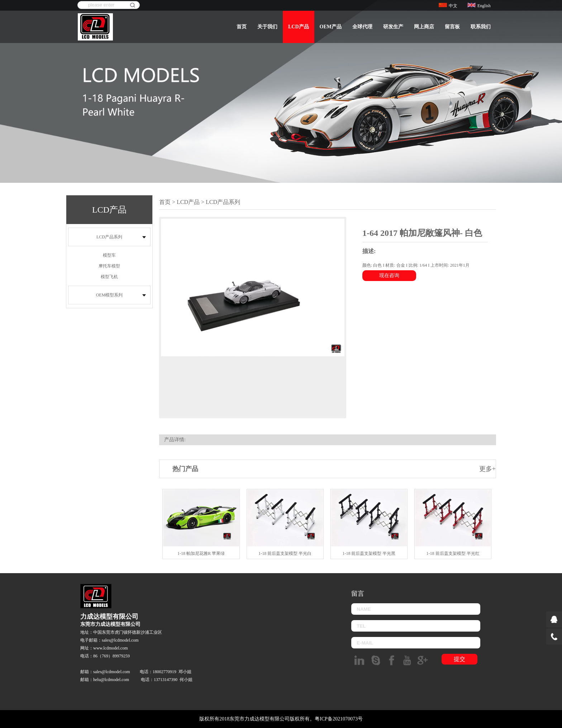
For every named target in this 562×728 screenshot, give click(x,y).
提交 (459, 659)
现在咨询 (389, 275)
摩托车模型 (109, 266)
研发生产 (393, 27)
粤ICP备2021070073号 (339, 719)
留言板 (452, 27)
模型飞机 (109, 277)
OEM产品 (331, 27)
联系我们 (481, 27)
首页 (242, 27)
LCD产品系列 (109, 237)
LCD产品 (299, 27)
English (479, 6)
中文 (448, 6)
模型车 (109, 255)
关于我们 (267, 27)
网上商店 (424, 27)
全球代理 (362, 27)
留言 (358, 594)
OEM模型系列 (109, 295)
